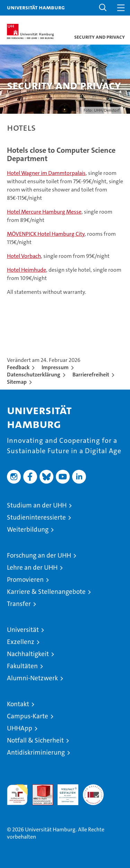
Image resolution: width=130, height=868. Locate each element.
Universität (23, 630)
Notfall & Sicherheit (35, 740)
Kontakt (18, 704)
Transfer (19, 604)
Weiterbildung (28, 529)
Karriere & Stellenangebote (46, 592)
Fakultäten (22, 666)
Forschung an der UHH (39, 555)
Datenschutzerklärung (34, 375)
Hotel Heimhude (27, 270)
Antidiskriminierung (36, 752)
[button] (103, 8)
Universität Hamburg (36, 7)
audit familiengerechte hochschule (17, 795)
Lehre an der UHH (32, 567)
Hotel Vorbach (24, 256)
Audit (39, 788)
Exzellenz (21, 642)
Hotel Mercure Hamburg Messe (44, 212)
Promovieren (25, 580)
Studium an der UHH (37, 505)
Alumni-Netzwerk (32, 678)
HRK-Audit (64, 792)
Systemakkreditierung (93, 788)
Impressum (55, 367)
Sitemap (17, 382)
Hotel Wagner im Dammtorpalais (46, 173)
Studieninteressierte (36, 517)
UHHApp (20, 728)
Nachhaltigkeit (28, 654)
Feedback (18, 367)
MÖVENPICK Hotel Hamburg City (46, 234)
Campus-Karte (28, 716)
